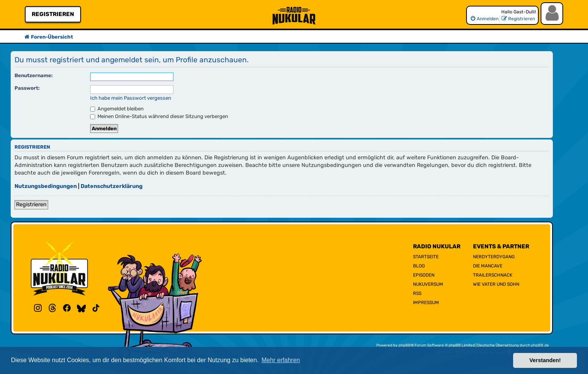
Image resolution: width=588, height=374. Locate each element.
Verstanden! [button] (545, 360)
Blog (419, 266)
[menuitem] (484, 19)
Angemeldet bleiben (117, 109)
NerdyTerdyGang (494, 257)
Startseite (426, 257)
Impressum (426, 303)
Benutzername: (34, 75)
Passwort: (27, 88)
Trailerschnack (493, 275)
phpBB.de (540, 345)
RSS (417, 293)
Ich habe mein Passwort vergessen (131, 98)
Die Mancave (488, 266)
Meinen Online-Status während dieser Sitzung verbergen (159, 116)
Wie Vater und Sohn (496, 284)
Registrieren (53, 14)
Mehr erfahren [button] (281, 360)
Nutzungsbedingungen (46, 186)
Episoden (424, 275)
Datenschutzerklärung (112, 186)
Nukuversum (428, 284)
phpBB (405, 345)
